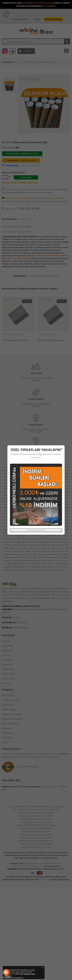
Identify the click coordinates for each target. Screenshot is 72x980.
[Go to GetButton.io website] (6, 977)
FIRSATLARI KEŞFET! (36, 530)
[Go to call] (6, 972)
